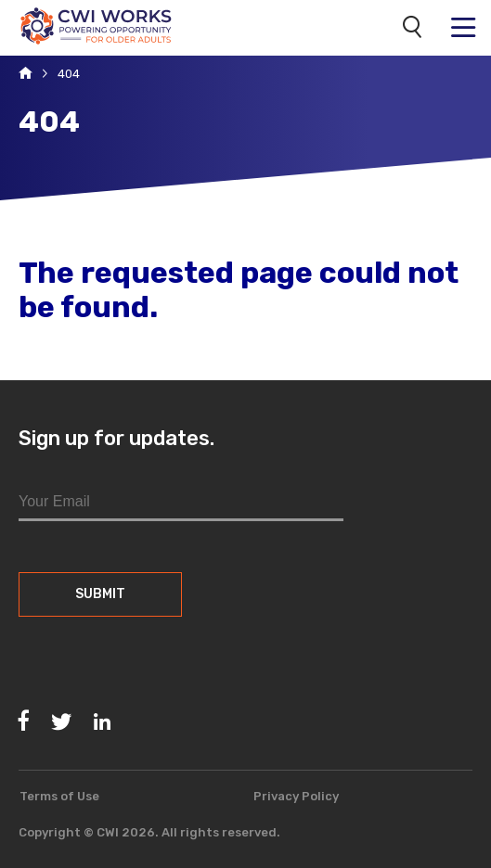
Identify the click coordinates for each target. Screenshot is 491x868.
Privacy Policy (296, 796)
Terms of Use (59, 796)
